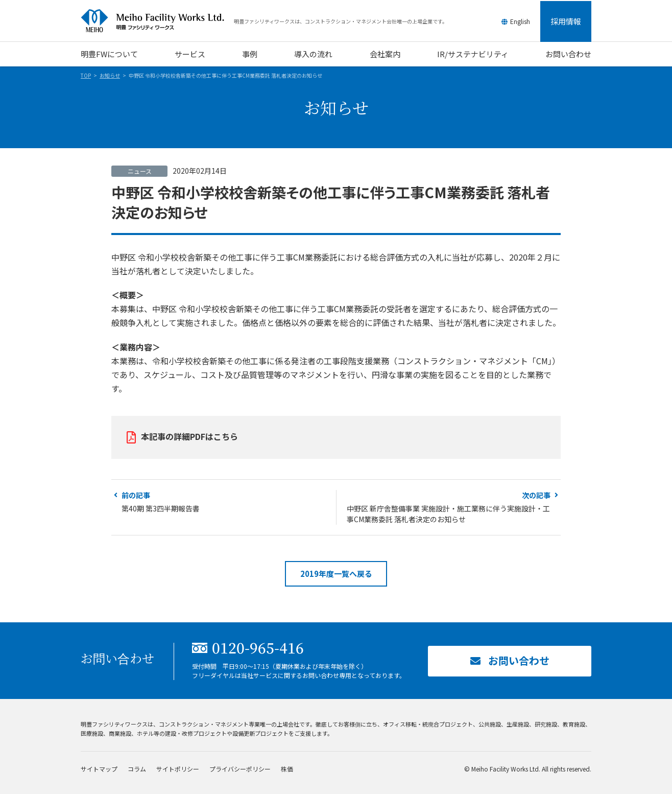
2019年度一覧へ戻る (336, 574)
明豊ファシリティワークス (157, 21)
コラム (137, 769)
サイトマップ (99, 769)
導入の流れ (313, 54)
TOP (86, 75)
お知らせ (110, 75)
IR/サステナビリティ (473, 54)
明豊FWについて (109, 54)
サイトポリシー (178, 769)
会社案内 (385, 54)
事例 (250, 54)
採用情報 (566, 21)
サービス (190, 54)
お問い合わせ (568, 54)
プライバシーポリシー (240, 769)
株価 (287, 769)
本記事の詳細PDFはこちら (189, 436)
